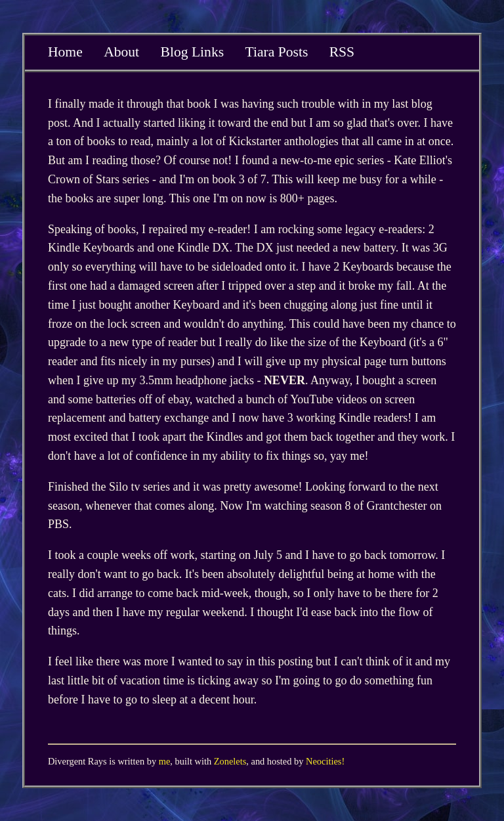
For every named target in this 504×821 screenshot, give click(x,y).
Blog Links (193, 52)
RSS (342, 52)
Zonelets (230, 761)
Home (65, 52)
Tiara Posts (276, 52)
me (165, 761)
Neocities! (325, 761)
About (121, 52)
